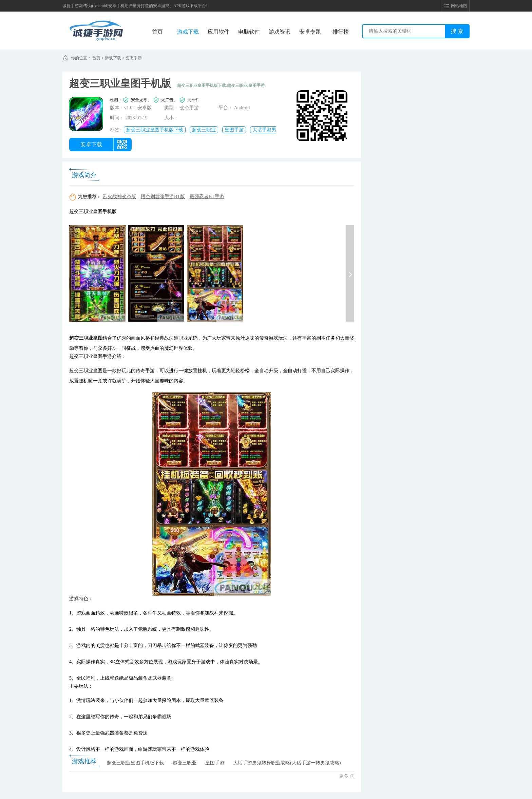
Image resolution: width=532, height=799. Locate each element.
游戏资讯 (280, 32)
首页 (157, 32)
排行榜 (341, 32)
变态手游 (134, 58)
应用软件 (218, 32)
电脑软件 (249, 32)
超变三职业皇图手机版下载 (155, 130)
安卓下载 (91, 144)
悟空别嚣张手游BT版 (163, 197)
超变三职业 (204, 130)
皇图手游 (234, 130)
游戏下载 (188, 32)
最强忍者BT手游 (207, 197)
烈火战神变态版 (119, 197)
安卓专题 (310, 32)
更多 (347, 776)
